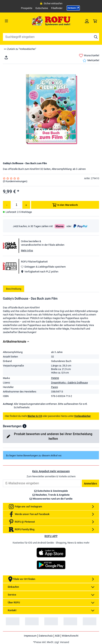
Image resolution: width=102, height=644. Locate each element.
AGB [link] (57, 636)
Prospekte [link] (27, 8)
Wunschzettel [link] (89, 56)
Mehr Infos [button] (27, 250)
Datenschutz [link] (46, 636)
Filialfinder (57, 8)
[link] (73, 8)
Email (3, 480)
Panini (54, 387)
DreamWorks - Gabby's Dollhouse (69, 383)
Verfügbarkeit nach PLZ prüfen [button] (40, 272)
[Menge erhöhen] (26, 205)
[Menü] (15, 21)
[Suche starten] (96, 37)
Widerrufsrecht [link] (70, 636)
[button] (24, 426)
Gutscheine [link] (42, 8)
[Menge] (17, 205)
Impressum (30, 636)
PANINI (55, 378)
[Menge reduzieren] (7, 205)
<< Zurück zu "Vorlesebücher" (20, 49)
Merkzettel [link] (91, 60)
